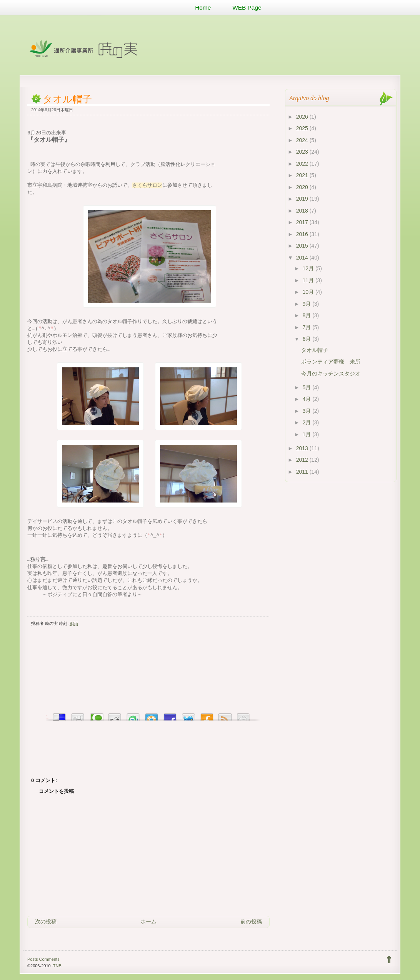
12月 (309, 268)
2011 (303, 472)
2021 (303, 175)
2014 (303, 258)
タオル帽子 (67, 99)
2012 (303, 460)
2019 (303, 199)
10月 (309, 292)
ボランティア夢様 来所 (331, 362)
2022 (303, 164)
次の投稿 (46, 921)
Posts (33, 959)
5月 (307, 387)
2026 (303, 117)
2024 (303, 140)
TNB (57, 966)
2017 (303, 222)
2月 (307, 422)
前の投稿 (251, 921)
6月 (307, 339)
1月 (307, 434)
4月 (307, 399)
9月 (307, 304)
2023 (303, 152)
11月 (309, 280)
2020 (303, 187)
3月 (307, 411)
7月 (307, 327)
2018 (303, 211)
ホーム (148, 921)
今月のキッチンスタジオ (331, 374)
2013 (303, 448)
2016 (303, 234)
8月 (307, 315)
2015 (303, 246)
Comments (49, 959)
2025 (303, 128)
